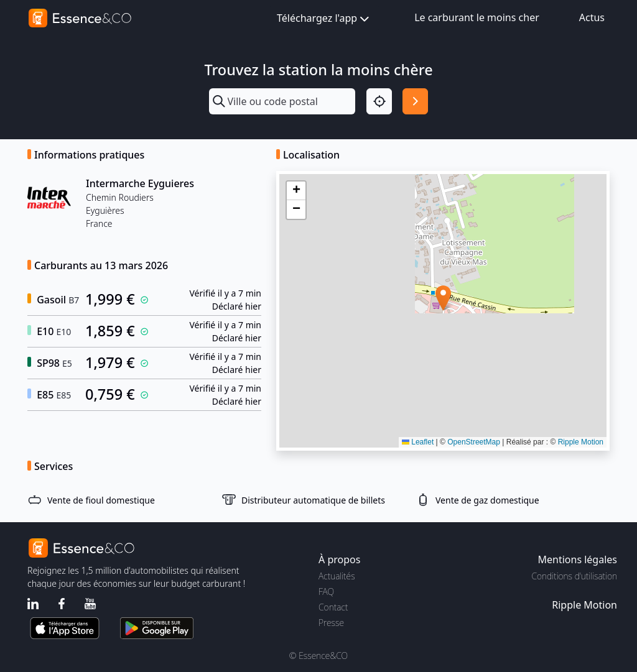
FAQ (326, 591)
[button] (443, 298)
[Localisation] (379, 101)
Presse (331, 623)
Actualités (337, 576)
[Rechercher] (415, 101)
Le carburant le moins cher (477, 17)
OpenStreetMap (474, 442)
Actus (592, 17)
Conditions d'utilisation (574, 576)
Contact (333, 607)
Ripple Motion (581, 442)
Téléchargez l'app (324, 19)
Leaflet (418, 442)
